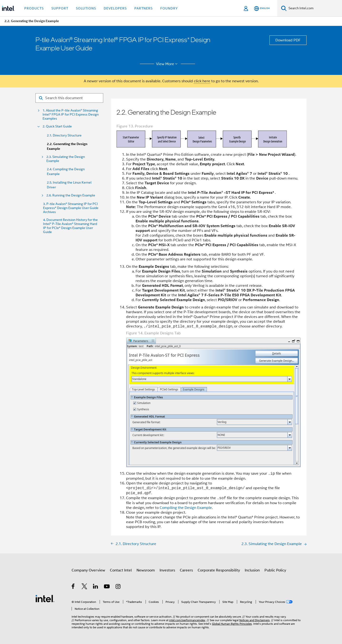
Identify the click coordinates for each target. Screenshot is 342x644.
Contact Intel (121, 570)
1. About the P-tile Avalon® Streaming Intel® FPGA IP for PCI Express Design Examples (71, 115)
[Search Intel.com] (314, 8)
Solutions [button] (86, 8)
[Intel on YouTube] (107, 587)
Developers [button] (115, 8)
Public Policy (275, 570)
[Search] (284, 8)
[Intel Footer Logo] (45, 598)
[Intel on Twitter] (85, 587)
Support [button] (60, 8)
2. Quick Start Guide (57, 126)
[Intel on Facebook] (73, 587)
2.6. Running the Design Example (71, 195)
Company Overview (88, 570)
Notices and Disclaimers (254, 620)
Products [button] (34, 8)
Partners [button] (144, 8)
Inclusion (252, 570)
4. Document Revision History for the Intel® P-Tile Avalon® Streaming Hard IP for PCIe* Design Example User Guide (70, 226)
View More (168, 64)
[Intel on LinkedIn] (96, 587)
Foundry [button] (169, 8)
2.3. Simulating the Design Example (66, 159)
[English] (262, 8)
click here (202, 81)
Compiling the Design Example (186, 508)
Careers (186, 570)
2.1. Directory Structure (64, 135)
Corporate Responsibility (219, 570)
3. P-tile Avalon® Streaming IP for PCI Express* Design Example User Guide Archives (71, 208)
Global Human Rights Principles (232, 624)
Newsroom (146, 570)
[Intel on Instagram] (118, 587)
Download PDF (288, 40)
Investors (167, 570)
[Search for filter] (69, 98)
